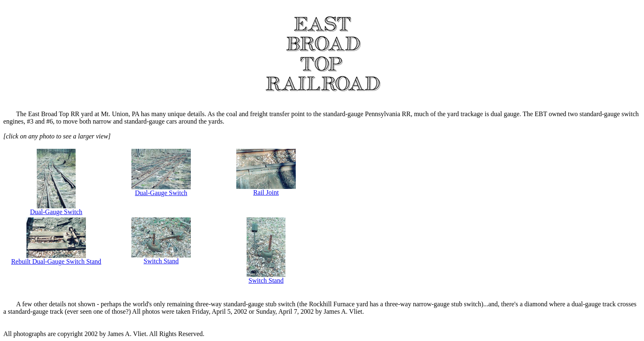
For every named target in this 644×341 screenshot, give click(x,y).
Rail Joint (266, 190)
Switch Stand (161, 258)
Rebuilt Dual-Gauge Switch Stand (56, 259)
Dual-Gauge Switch (56, 209)
